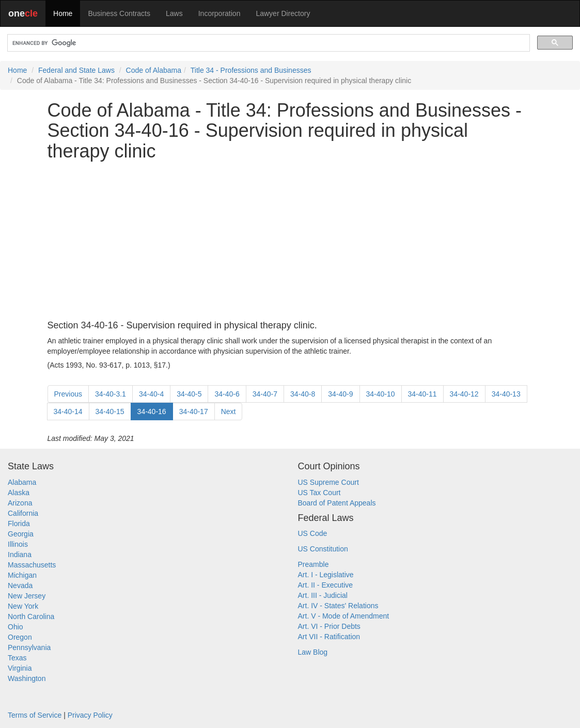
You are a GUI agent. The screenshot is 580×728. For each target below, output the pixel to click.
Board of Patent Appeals (337, 503)
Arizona (20, 503)
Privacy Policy (90, 715)
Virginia (20, 668)
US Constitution (323, 549)
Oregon (20, 637)
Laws (174, 13)
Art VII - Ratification (329, 637)
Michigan (22, 575)
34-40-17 (194, 412)
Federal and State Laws (76, 70)
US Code (313, 533)
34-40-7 (265, 394)
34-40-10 (381, 394)
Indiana (20, 555)
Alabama (22, 482)
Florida (19, 524)
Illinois (18, 544)
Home (63, 13)
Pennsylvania (29, 647)
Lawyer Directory (283, 13)
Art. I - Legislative (326, 575)
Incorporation (220, 13)
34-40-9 (340, 394)
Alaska (19, 493)
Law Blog (313, 652)
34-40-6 (227, 394)
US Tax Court (319, 493)
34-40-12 (464, 394)
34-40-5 (189, 394)
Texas (17, 658)
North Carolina (31, 616)
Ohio (15, 627)
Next (229, 412)
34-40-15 (110, 412)
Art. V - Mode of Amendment (344, 616)
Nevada (20, 585)
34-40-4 (151, 394)
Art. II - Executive (326, 585)
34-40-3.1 (111, 394)
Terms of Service (35, 715)
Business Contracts (119, 13)
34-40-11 (422, 394)
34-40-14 (68, 412)
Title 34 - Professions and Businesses (251, 70)
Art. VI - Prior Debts (329, 626)
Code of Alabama (154, 70)
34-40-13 (506, 394)
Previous (68, 394)
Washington (27, 678)
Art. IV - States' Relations (338, 606)
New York (23, 606)
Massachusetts (32, 565)
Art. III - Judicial (323, 595)
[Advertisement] (290, 241)
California (23, 513)
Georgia (21, 534)
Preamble (313, 564)
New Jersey (27, 596)
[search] (268, 43)
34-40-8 (303, 394)
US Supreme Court (328, 482)
